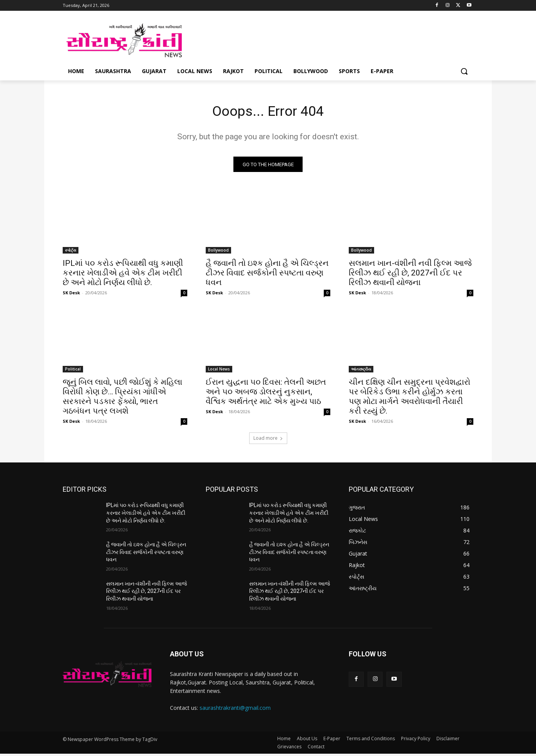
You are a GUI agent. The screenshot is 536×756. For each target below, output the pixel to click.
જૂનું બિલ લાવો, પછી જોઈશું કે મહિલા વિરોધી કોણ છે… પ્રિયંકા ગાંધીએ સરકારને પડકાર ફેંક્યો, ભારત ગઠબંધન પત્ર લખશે (122, 399)
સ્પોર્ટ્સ (71, 252)
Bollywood (218, 252)
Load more (268, 440)
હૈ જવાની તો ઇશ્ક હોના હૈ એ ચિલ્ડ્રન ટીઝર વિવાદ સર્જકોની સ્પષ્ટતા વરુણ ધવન (267, 275)
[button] (464, 71)
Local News (219, 371)
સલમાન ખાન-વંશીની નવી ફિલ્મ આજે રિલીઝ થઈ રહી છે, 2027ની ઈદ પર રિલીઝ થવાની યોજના (410, 275)
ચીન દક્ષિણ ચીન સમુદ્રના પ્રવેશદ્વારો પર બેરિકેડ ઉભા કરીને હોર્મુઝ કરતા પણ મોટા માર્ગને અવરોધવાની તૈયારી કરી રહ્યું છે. (409, 399)
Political (73, 371)
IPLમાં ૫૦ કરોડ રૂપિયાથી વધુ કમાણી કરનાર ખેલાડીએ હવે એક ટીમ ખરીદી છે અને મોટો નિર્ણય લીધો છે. (123, 275)
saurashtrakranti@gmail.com (235, 710)
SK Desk (71, 295)
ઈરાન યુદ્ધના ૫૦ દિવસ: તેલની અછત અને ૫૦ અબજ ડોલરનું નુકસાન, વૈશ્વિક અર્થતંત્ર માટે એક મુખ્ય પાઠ (266, 394)
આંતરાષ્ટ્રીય (361, 371)
